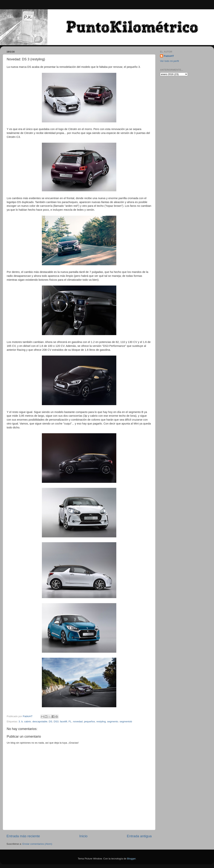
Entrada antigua (139, 836)
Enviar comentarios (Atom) (37, 844)
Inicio (83, 836)
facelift (64, 722)
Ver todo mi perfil (169, 61)
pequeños (89, 722)
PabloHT (169, 56)
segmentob (126, 722)
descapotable (40, 722)
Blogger (131, 859)
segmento (113, 722)
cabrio (28, 722)
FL (70, 722)
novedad (78, 722)
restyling (101, 722)
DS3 (56, 722)
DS (51, 722)
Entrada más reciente (23, 836)
